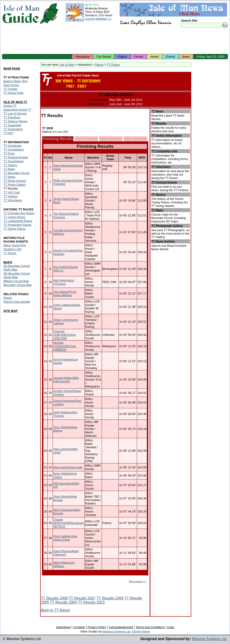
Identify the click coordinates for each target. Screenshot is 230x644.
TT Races (113, 65)
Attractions (83, 57)
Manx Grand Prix (15, 245)
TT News (9, 177)
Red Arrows (11, 85)
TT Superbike (12, 125)
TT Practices (12, 117)
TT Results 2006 (110, 598)
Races (99, 65)
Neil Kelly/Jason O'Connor (64, 282)
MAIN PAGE (12, 69)
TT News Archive (15, 181)
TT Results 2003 (91, 602)
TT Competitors (14, 150)
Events (171, 57)
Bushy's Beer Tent (15, 81)
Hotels (155, 57)
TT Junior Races (14, 217)
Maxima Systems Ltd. (210, 639)
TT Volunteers (13, 200)
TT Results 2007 (82, 598)
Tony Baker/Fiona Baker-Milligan (65, 294)
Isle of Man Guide (21, 13)
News (186, 57)
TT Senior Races (15, 229)
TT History (10, 165)
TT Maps (9, 169)
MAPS (8, 262)
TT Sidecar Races (15, 121)
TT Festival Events (16, 157)
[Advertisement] (115, 41)
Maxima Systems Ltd (117, 631)
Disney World (141, 631)
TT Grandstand (13, 161)
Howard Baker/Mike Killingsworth (66, 380)
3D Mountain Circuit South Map (17, 275)
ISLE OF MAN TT (15, 102)
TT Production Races (17, 225)
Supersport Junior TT (17, 110)
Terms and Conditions (150, 627)
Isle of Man (67, 65)
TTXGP (8, 133)
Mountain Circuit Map (18, 285)
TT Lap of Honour (15, 113)
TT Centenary (13, 146)
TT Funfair (10, 89)
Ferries (139, 57)
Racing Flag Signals (17, 302)
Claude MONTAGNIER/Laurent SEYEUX (69, 523)
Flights (122, 57)
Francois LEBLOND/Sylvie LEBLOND (64, 335)
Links (171, 627)
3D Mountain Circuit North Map (17, 268)
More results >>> (138, 581)
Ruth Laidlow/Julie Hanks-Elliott (65, 538)
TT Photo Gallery (15, 185)
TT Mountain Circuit (16, 173)
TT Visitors (11, 196)
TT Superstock (13, 129)
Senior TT (10, 106)
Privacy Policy (97, 627)
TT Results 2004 (63, 602)
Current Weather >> (98, 19)
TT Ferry (9, 153)
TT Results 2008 (54, 598)
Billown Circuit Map (16, 281)
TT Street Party (14, 93)
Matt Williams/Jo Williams (64, 564)
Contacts (79, 627)
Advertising (63, 627)
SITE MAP (10, 311)
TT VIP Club (11, 192)
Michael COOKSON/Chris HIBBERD (65, 346)
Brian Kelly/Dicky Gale (68, 467)
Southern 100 (12, 249)
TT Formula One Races (19, 213)
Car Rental (104, 57)
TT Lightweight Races (18, 221)
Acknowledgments (121, 627)
